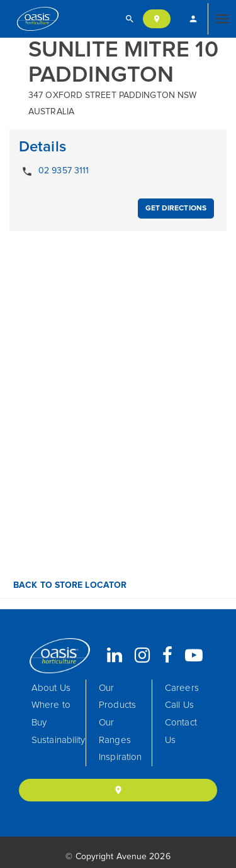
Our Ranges (115, 731)
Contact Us (181, 731)
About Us (51, 688)
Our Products (117, 697)
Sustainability (58, 740)
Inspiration (120, 757)
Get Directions (176, 209)
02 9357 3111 (54, 171)
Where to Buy (51, 714)
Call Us (179, 705)
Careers (182, 688)
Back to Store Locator (69, 585)
